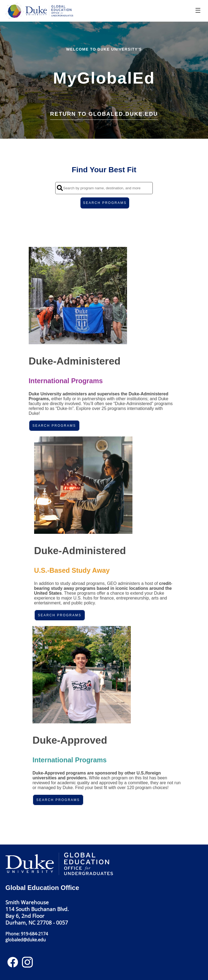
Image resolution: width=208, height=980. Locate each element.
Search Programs (54, 426)
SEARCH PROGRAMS (105, 203)
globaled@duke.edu (26, 940)
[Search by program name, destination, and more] (104, 188)
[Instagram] (27, 964)
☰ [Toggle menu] (198, 10)
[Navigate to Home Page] (41, 11)
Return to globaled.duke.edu (104, 114)
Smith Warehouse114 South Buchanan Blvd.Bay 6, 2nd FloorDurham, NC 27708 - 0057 (37, 912)
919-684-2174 (34, 934)
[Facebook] (13, 964)
